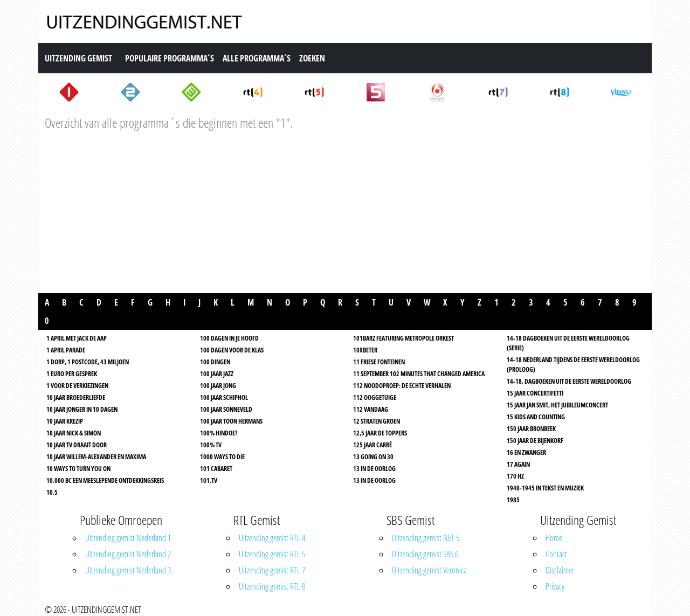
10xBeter (365, 350)
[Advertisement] (345, 215)
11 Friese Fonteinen (379, 362)
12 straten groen (377, 421)
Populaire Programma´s (170, 58)
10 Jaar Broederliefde (76, 397)
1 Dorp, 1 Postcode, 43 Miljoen (88, 362)
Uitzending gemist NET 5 (426, 538)
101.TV (209, 480)
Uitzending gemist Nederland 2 (128, 554)
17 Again (518, 464)
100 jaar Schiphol (224, 397)
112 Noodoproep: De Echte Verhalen (402, 386)
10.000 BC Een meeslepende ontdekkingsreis (105, 480)
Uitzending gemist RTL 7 (272, 570)
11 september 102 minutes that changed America (419, 374)
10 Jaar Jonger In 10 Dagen (82, 409)
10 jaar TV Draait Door (77, 445)
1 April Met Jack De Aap (77, 338)
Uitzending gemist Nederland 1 (128, 538)
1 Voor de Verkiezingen (77, 386)
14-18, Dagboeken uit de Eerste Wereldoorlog (569, 381)
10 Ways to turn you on (78, 469)
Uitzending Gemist (78, 58)
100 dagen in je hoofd (229, 338)
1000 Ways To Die (222, 457)
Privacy (555, 586)
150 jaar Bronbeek (531, 429)
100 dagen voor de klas (232, 350)
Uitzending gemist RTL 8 (272, 586)
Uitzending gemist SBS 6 (425, 554)
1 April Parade (66, 350)
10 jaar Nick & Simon (74, 433)
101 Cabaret (216, 469)
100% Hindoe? (219, 433)
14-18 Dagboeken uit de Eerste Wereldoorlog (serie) (568, 343)
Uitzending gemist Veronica (429, 570)
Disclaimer (560, 570)
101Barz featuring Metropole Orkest (403, 338)
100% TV (211, 445)
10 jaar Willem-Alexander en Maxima (96, 457)
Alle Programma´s (257, 58)
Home (554, 538)
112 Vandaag (371, 409)
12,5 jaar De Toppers (380, 433)
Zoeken (312, 58)
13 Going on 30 (373, 457)
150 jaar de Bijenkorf (535, 441)
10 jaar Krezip (65, 421)
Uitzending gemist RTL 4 (272, 538)
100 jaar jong (218, 386)
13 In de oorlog (374, 469)
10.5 (52, 492)
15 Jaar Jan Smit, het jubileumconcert (557, 405)
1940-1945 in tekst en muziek (545, 488)
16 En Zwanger (526, 452)
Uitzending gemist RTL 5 (272, 554)
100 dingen (215, 362)
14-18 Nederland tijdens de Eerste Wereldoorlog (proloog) (573, 365)
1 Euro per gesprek (72, 374)
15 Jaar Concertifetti (535, 393)
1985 (513, 500)
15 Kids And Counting (536, 417)
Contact (556, 554)
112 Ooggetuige (375, 397)
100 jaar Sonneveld (226, 409)
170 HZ (515, 476)
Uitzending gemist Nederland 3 (128, 570)
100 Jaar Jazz (217, 374)
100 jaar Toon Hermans (231, 421)
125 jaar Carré (372, 445)
